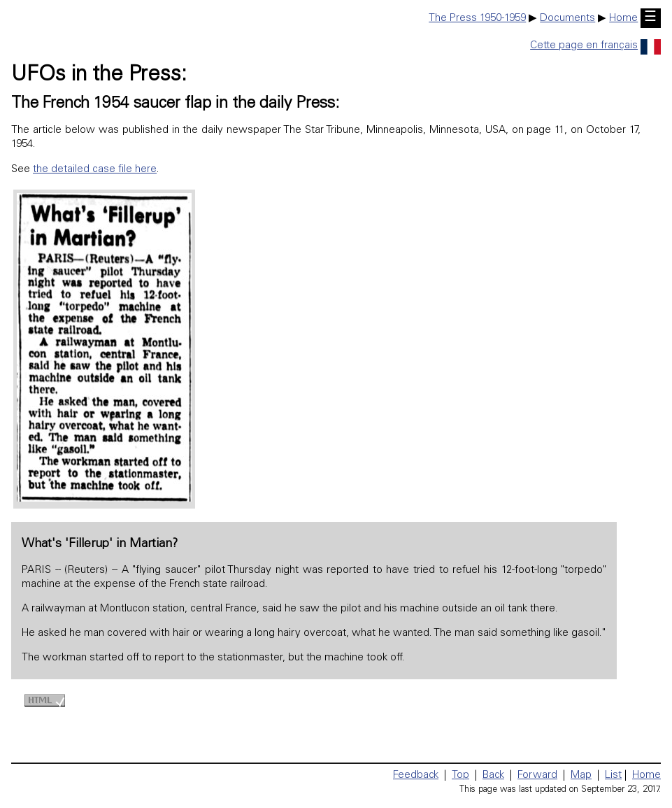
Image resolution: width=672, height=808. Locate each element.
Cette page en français (595, 46)
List (613, 775)
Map (581, 775)
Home (623, 19)
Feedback (416, 775)
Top (460, 775)
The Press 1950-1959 (477, 19)
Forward (537, 775)
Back (493, 775)
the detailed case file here (95, 170)
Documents (567, 19)
